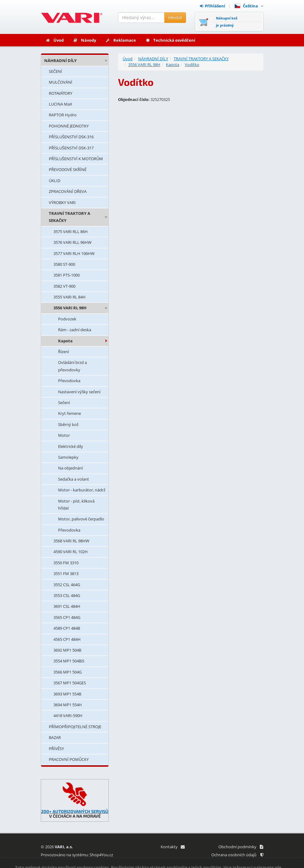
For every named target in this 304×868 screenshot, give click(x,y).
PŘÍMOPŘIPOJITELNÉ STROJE (75, 727)
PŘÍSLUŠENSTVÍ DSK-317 (71, 148)
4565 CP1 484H (67, 639)
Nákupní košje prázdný (227, 22)
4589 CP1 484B (67, 628)
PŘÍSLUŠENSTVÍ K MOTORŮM (76, 159)
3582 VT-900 (64, 286)
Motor (64, 435)
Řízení (63, 352)
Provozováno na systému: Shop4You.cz (77, 855)
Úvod (55, 40)
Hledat (175, 17)
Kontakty (173, 847)
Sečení (64, 403)
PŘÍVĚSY (56, 749)
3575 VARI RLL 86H (71, 232)
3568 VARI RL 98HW (71, 541)
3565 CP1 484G (67, 617)
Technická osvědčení (170, 40)
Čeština (249, 6)
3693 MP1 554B (67, 694)
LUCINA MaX (61, 104)
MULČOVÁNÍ (61, 82)
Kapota (65, 341)
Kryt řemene (70, 413)
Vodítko (192, 65)
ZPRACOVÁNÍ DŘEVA (68, 191)
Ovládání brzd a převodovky (72, 366)
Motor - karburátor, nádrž (82, 490)
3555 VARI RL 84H (70, 297)
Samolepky (68, 457)
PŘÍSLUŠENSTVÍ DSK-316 (71, 137)
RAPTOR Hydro (63, 115)
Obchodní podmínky (241, 847)
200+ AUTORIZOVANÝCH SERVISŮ (75, 811)
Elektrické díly (71, 446)
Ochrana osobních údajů (237, 855)
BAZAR (55, 737)
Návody (84, 40)
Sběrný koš (68, 424)
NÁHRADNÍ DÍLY (60, 61)
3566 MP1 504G (68, 672)
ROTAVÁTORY (61, 93)
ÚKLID (55, 181)
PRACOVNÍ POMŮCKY (69, 759)
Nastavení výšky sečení (79, 392)
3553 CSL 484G (67, 595)
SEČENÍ (55, 71)
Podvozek (67, 319)
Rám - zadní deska (75, 330)
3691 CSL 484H (67, 606)
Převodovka (69, 381)
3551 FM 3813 (66, 574)
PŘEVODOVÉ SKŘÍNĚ (68, 169)
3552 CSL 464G (67, 585)
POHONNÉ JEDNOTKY (69, 126)
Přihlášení (213, 6)
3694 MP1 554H (68, 705)
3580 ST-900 (64, 264)
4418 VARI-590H (68, 716)
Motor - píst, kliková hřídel (76, 505)
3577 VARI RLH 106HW (74, 253)
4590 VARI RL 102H (71, 552)
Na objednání (70, 468)
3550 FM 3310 (66, 563)
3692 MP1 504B (67, 650)
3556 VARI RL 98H (70, 308)
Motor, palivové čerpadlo (81, 519)
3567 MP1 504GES (70, 683)
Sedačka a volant (74, 479)
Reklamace (121, 40)
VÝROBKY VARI (62, 202)
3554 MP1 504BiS (69, 661)
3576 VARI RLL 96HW (72, 242)
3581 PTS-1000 (67, 275)
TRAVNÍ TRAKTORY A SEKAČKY (70, 217)
